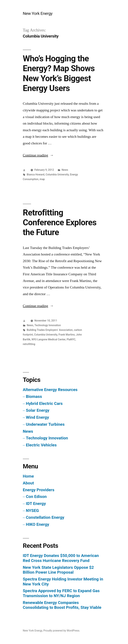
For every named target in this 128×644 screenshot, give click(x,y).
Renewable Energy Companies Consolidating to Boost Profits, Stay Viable (62, 605)
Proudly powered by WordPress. (62, 631)
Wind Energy (37, 417)
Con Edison (36, 497)
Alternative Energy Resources (50, 390)
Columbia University (57, 175)
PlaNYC (71, 339)
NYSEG (32, 511)
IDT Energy (36, 504)
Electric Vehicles (41, 445)
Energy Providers (39, 490)
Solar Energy (38, 410)
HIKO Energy (37, 524)
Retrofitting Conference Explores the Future (60, 223)
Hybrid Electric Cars (44, 403)
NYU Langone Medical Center (49, 339)
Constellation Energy (45, 517)
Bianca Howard (36, 175)
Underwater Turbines (45, 424)
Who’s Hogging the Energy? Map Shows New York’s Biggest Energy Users (59, 73)
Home (28, 476)
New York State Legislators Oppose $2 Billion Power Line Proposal (58, 570)
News (65, 170)
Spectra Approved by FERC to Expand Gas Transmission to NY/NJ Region (61, 593)
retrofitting (29, 344)
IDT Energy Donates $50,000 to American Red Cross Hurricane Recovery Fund (61, 558)
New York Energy (38, 13)
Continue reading (38, 155)
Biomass (34, 396)
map (42, 179)
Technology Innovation (48, 325)
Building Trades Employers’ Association (50, 330)
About (28, 483)
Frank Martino (67, 335)
